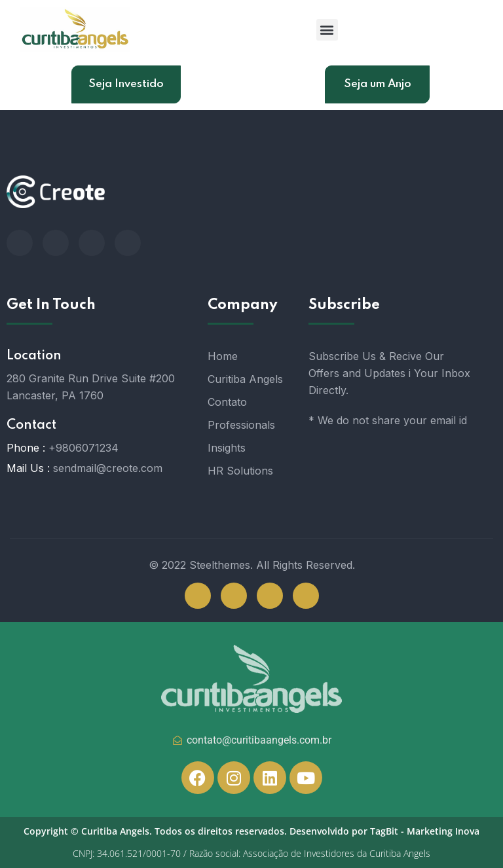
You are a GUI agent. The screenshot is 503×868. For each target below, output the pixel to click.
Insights (227, 448)
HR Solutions (240, 471)
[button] (327, 30)
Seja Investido (126, 84)
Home (223, 356)
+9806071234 (84, 448)
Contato (227, 402)
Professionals (241, 425)
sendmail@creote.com (108, 468)
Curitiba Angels (245, 379)
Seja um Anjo (378, 84)
